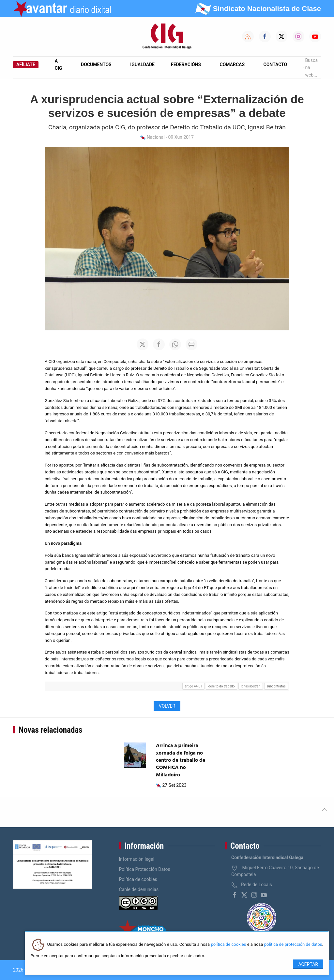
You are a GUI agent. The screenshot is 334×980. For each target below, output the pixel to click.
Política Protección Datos (145, 869)
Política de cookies (138, 879)
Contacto (275, 65)
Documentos (96, 65)
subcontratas (276, 686)
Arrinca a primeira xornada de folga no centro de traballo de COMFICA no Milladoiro (181, 760)
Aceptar (308, 964)
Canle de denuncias (139, 889)
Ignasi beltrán (250, 686)
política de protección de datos (293, 945)
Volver (167, 706)
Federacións (186, 65)
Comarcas (232, 65)
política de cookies (228, 945)
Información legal (137, 859)
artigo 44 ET (193, 686)
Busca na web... (311, 68)
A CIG (59, 65)
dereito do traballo (222, 686)
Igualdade (142, 65)
